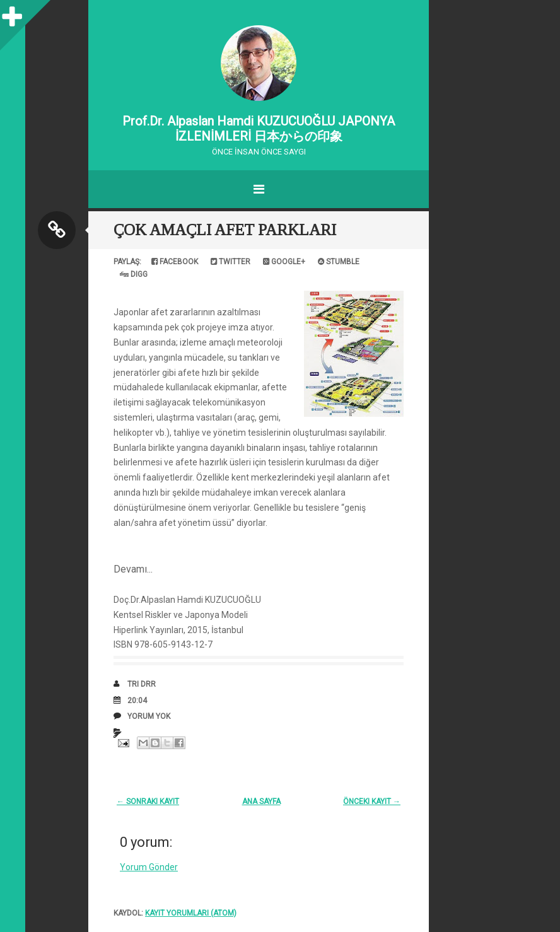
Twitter (230, 262)
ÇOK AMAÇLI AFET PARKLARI (225, 230)
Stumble (339, 262)
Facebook (175, 262)
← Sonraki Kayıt (148, 801)
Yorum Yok (149, 716)
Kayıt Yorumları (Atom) (191, 913)
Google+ (284, 262)
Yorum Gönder (149, 867)
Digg (134, 274)
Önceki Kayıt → (372, 801)
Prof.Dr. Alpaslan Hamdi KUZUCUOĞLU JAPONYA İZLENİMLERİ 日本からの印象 (259, 129)
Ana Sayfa (261, 801)
